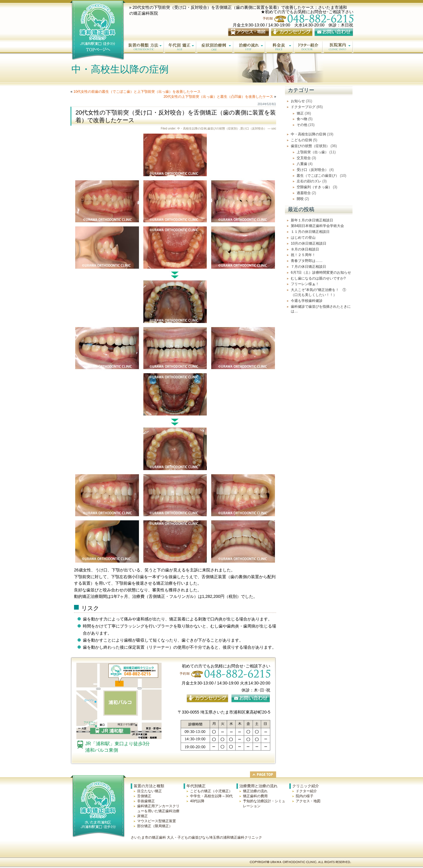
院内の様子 (305, 796)
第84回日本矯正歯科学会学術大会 (317, 226)
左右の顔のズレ (309, 181)
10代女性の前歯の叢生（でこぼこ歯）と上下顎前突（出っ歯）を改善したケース (137, 92)
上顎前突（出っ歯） (313, 152)
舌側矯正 (144, 796)
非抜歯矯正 (146, 801)
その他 (302, 125)
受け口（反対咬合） (254, 128)
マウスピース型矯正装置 (157, 821)
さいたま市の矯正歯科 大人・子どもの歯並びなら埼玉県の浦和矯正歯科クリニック (196, 837)
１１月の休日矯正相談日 (310, 232)
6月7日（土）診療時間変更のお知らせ (321, 272)
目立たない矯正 (150, 791)
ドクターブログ (303, 107)
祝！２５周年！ (303, 255)
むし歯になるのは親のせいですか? (318, 278)
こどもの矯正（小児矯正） (211, 791)
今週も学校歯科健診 (307, 301)
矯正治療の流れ (255, 791)
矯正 (300, 113)
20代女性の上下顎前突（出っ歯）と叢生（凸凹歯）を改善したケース (218, 97)
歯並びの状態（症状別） (224, 128)
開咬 (300, 199)
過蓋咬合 (304, 193)
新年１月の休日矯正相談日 (312, 220)
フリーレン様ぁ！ (305, 284)
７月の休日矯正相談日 (308, 267)
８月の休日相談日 (305, 249)
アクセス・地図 (308, 801)
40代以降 (197, 801)
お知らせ (298, 101)
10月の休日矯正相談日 (309, 243)
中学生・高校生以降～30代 (211, 796)
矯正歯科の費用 (255, 796)
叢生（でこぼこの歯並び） (318, 176)
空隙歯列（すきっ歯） (314, 187)
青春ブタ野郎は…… (307, 261)
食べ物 (302, 119)
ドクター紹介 (306, 791)
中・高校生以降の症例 (192, 128)
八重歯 (302, 164)
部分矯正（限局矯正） (155, 826)
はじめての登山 (303, 238)
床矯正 (142, 816)
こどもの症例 (301, 140)
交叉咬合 (304, 158)
